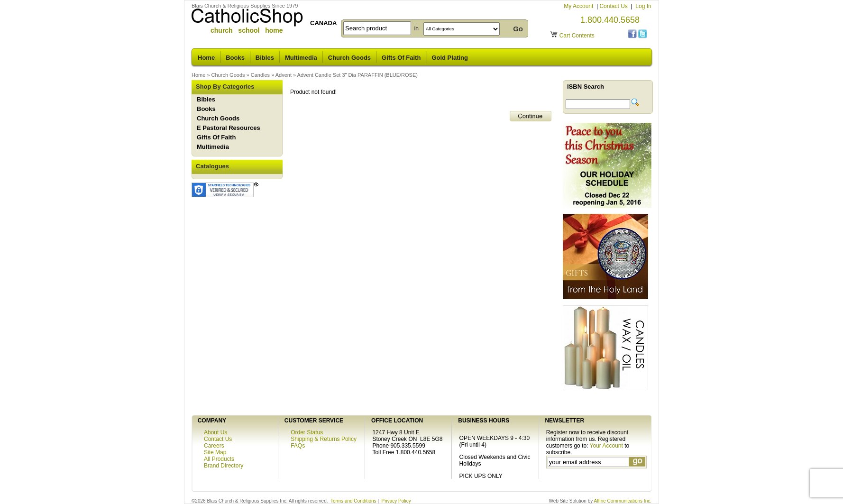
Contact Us (614, 6)
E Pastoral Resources (229, 128)
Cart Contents (577, 36)
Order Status (307, 432)
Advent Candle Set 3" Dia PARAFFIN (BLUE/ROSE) (357, 75)
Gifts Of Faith (401, 58)
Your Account (606, 446)
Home (206, 58)
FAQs (298, 446)
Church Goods (349, 58)
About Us (215, 432)
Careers (214, 446)
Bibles (265, 58)
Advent (284, 75)
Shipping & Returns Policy (324, 439)
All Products (219, 459)
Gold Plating (450, 58)
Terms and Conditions (353, 501)
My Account (579, 6)
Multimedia (301, 58)
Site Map (215, 452)
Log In (643, 6)
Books (235, 58)
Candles (260, 75)
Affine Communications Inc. (623, 501)
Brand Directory (224, 466)
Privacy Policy (396, 501)
